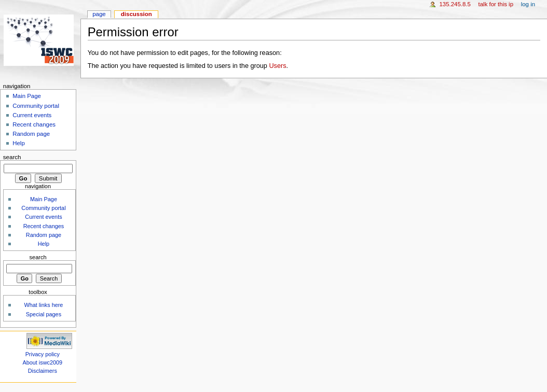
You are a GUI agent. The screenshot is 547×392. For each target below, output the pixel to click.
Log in (528, 4)
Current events (32, 115)
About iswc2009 (43, 362)
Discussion (136, 14)
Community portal (36, 106)
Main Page (27, 96)
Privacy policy (43, 354)
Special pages (44, 314)
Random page (31, 134)
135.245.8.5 (455, 4)
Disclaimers (43, 371)
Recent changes (34, 124)
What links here (43, 305)
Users (277, 66)
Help (19, 143)
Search (12, 157)
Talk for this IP (496, 4)
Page (99, 14)
